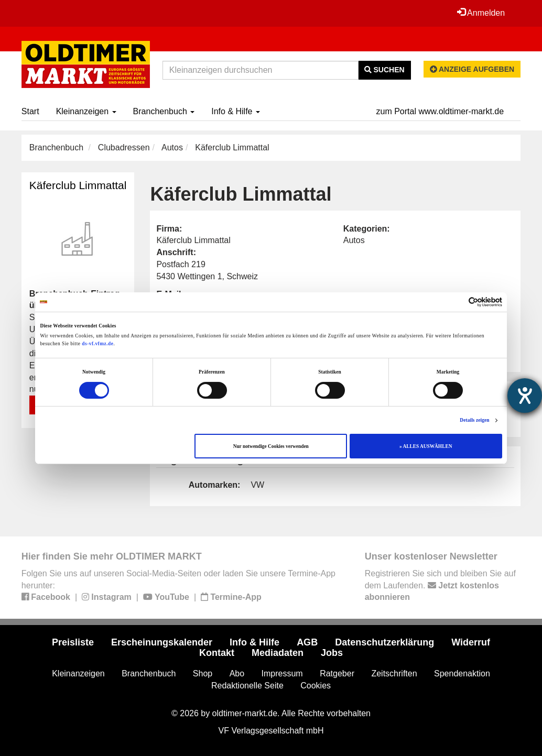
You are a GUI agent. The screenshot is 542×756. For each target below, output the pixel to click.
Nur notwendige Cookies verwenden (271, 446)
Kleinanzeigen (86, 111)
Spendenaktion (462, 673)
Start (30, 111)
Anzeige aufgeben (472, 69)
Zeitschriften (394, 673)
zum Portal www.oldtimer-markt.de (440, 111)
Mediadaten (278, 653)
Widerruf (471, 642)
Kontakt (217, 653)
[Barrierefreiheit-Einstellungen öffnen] (525, 396)
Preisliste (73, 642)
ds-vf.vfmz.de (97, 344)
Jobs (332, 653)
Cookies (316, 686)
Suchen (384, 70)
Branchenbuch (164, 111)
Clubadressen (124, 147)
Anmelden (481, 13)
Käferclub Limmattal (78, 185)
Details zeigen (474, 420)
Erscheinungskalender (162, 642)
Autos (172, 147)
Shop (203, 673)
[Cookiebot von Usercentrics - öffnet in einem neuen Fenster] (456, 302)
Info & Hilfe (236, 111)
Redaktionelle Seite (247, 686)
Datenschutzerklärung (384, 642)
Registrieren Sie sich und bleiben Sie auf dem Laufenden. (440, 585)
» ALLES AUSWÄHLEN (426, 446)
